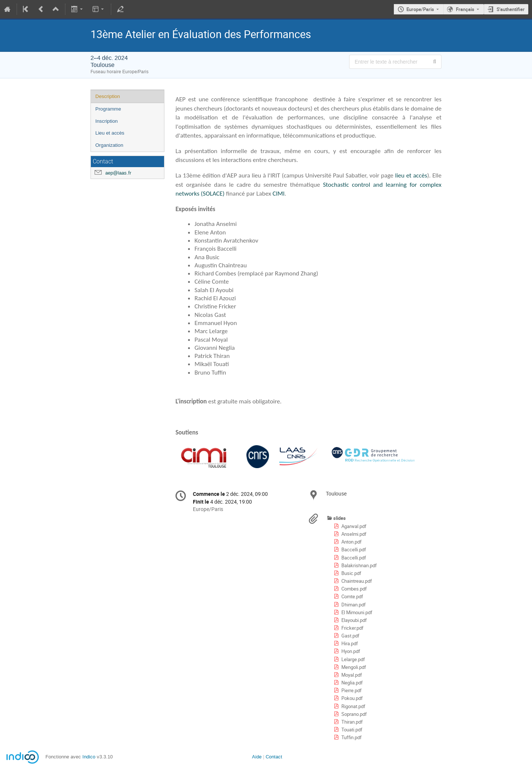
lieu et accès (410, 175)
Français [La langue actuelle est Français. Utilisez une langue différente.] (465, 9)
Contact (274, 757)
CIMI (279, 194)
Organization (109, 145)
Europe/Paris (420, 9)
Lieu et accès (110, 133)
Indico (89, 757)
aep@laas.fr (118, 173)
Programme (108, 109)
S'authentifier (511, 9)
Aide (257, 757)
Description (108, 96)
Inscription (107, 121)
